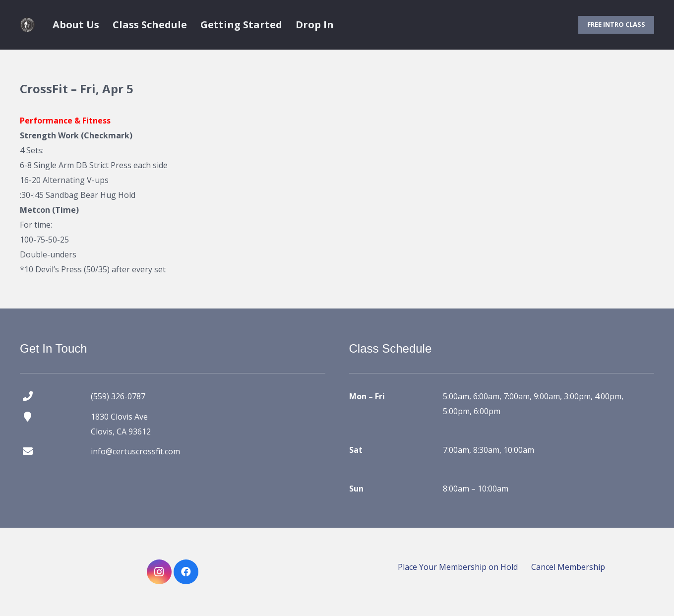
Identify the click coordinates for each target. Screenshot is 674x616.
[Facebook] (186, 572)
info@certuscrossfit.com (135, 451)
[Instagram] (159, 572)
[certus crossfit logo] (27, 25)
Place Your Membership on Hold (458, 567)
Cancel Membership (568, 567)
